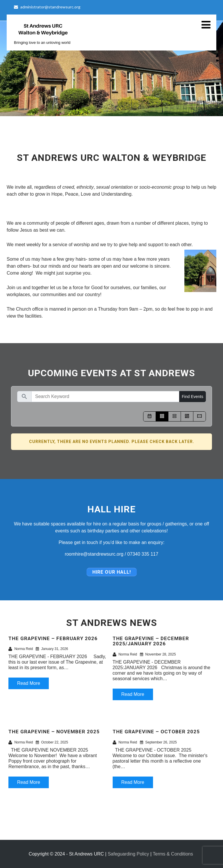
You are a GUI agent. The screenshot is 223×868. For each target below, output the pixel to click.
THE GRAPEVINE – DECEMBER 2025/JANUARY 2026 (151, 641)
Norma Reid (21, 649)
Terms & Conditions (173, 854)
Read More (29, 683)
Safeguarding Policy (128, 854)
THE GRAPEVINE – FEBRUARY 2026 (53, 638)
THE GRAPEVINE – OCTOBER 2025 (156, 732)
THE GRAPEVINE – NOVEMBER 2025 (54, 732)
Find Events (193, 397)
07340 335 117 (143, 554)
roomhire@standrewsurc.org (94, 554)
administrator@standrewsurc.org (47, 7)
